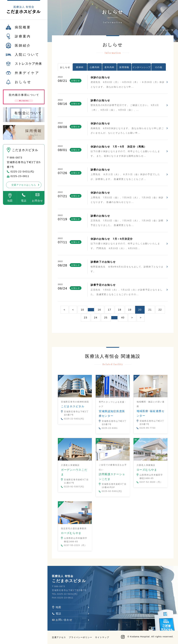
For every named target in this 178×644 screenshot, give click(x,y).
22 (160, 310)
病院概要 (23, 29)
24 (96, 318)
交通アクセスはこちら (24, 186)
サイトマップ (102, 637)
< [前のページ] (73, 310)
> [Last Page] (141, 318)
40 (123, 318)
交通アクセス (59, 637)
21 (150, 310)
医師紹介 (23, 47)
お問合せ (37, 203)
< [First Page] (65, 310)
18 (120, 310)
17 (109, 310)
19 (130, 310)
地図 (10, 203)
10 (82, 310)
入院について (27, 56)
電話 (24, 203)
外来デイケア (27, 74)
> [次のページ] (132, 318)
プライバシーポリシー (80, 637)
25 (106, 318)
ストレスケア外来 (28, 65)
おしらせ (23, 84)
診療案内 (23, 38)
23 (86, 318)
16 (99, 310)
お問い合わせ (64, 620)
